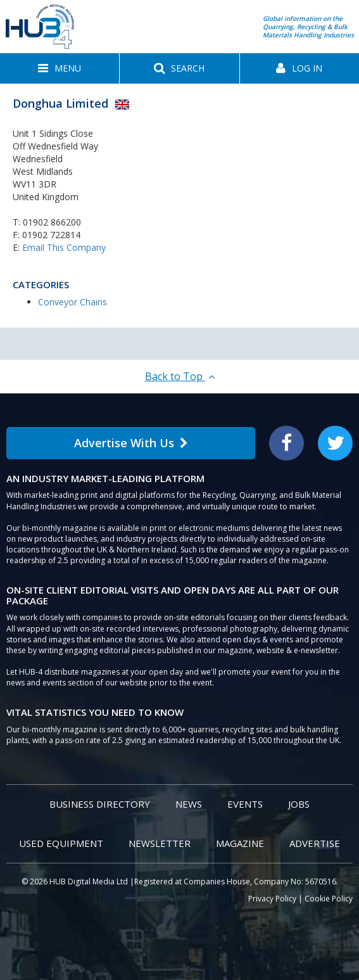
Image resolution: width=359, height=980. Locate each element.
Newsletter (160, 843)
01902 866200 (52, 222)
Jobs (299, 804)
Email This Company (64, 247)
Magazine (240, 843)
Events (245, 804)
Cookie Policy (329, 899)
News (189, 804)
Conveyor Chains (72, 302)
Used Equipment (61, 843)
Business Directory (100, 804)
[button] (60, 68)
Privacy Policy (272, 899)
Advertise (315, 843)
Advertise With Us (131, 443)
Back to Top (180, 376)
